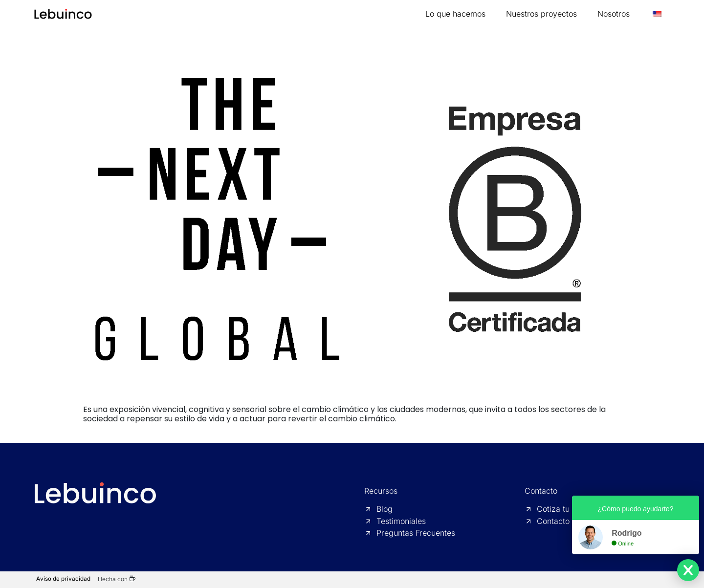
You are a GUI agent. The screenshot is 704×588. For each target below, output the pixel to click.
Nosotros (614, 14)
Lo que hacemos (455, 14)
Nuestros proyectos (541, 14)
